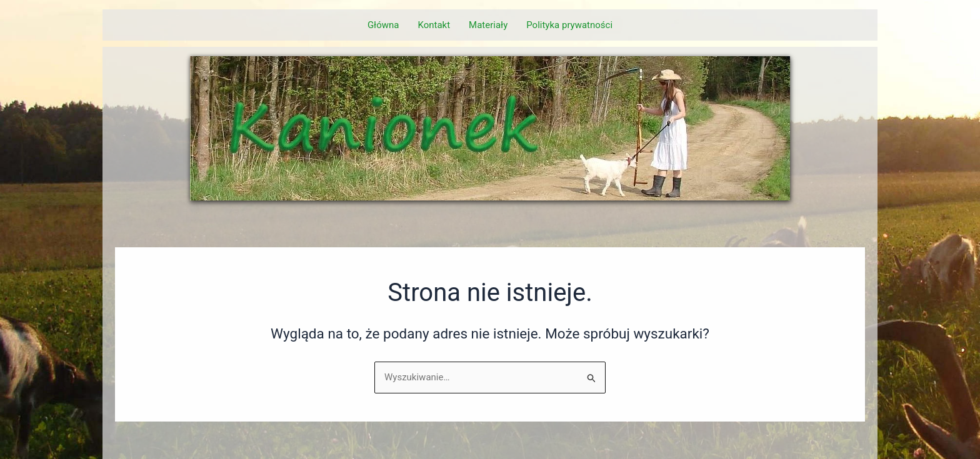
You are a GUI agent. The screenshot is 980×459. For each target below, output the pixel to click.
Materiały (488, 25)
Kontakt (434, 25)
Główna (383, 25)
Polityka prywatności (569, 25)
